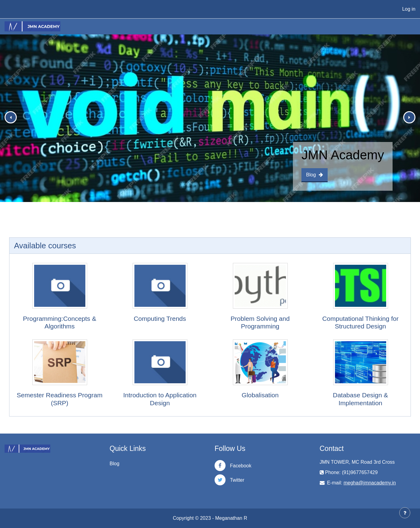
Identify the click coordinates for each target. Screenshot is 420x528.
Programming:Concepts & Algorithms (59, 322)
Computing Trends (160, 319)
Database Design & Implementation (360, 399)
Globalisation (260, 395)
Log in (409, 9)
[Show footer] (405, 513)
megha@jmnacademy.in (370, 483)
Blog (315, 175)
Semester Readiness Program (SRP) (60, 399)
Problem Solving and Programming (260, 322)
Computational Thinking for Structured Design (360, 322)
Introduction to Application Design (160, 399)
